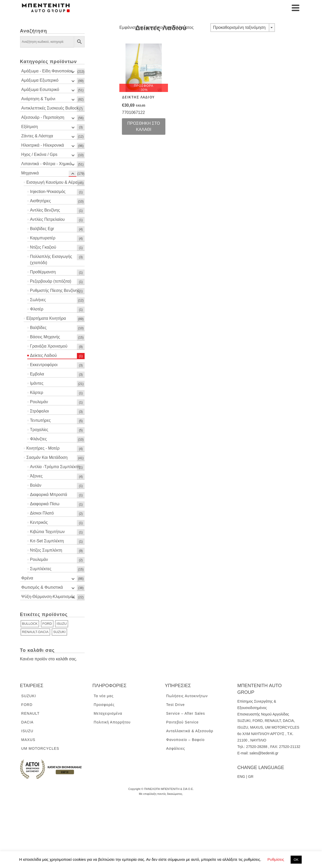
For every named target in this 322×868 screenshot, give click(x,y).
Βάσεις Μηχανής (45, 337)
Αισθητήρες (41, 201)
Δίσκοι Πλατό (42, 513)
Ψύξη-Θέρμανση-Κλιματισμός (48, 597)
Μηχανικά (30, 173)
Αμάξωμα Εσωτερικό (40, 90)
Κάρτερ (37, 393)
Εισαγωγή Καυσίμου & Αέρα (52, 182)
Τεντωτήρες (41, 420)
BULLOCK (30, 624)
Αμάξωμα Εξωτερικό (40, 80)
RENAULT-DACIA (35, 632)
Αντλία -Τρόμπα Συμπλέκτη (55, 467)
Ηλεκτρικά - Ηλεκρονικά (43, 145)
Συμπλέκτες (41, 569)
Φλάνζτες (38, 439)
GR (251, 777)
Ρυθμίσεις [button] (276, 859)
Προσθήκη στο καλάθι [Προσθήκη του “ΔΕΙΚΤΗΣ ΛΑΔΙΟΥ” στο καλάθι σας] (144, 126)
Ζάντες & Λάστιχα (37, 136)
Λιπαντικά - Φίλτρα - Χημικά (47, 164)
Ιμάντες (37, 383)
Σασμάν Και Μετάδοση (47, 457)
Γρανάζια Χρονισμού (49, 346)
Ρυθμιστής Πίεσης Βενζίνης (55, 290)
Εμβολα (37, 374)
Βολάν (36, 485)
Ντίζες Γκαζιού (43, 247)
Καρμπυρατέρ (43, 238)
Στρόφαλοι (39, 411)
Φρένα (27, 578)
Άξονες (36, 476)
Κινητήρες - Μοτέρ (43, 448)
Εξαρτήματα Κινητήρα (46, 318)
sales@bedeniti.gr (264, 753)
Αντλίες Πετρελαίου (47, 219)
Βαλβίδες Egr (42, 229)
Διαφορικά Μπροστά (49, 495)
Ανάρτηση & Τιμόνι (38, 99)
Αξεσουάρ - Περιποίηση (43, 117)
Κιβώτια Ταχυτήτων (47, 532)
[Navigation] (296, 8)
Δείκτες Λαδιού (43, 355)
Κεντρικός (39, 522)
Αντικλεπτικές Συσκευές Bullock (50, 108)
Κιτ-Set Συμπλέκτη (47, 541)
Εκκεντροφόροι (44, 365)
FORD (47, 624)
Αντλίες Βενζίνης (45, 210)
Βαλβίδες (38, 328)
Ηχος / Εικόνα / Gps (39, 154)
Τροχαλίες (39, 430)
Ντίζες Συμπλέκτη (46, 550)
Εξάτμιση (30, 127)
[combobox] (243, 28)
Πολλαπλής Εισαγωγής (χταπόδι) (51, 260)
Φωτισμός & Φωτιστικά (42, 587)
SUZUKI (59, 632)
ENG (241, 777)
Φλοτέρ (37, 309)
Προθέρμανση (43, 272)
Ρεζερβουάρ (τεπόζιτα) (51, 281)
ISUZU (62, 624)
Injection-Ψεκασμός (48, 192)
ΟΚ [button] (296, 860)
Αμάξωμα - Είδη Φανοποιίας (47, 71)
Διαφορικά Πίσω (45, 504)
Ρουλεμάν (39, 402)
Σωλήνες (38, 300)
